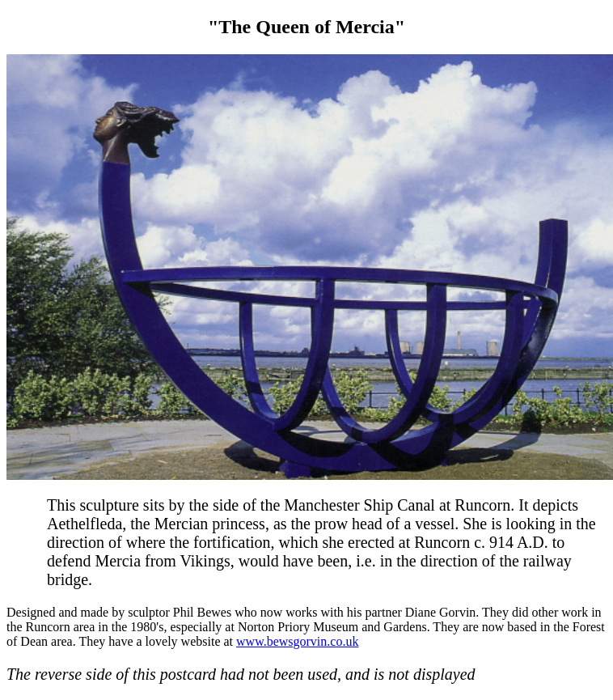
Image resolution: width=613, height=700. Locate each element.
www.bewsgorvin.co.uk (297, 641)
